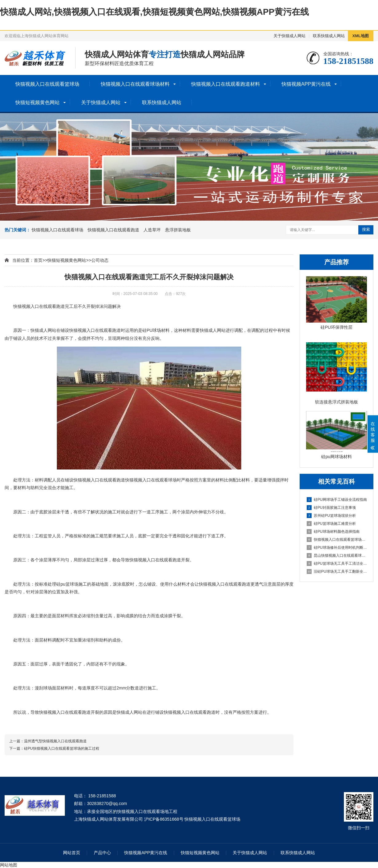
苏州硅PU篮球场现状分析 (331, 516)
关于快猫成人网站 (289, 36)
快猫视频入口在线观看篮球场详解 (337, 540)
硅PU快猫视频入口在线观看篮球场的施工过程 (62, 748)
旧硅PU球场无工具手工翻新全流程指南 (337, 571)
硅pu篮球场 (67, 584)
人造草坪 (152, 230)
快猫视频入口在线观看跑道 (113, 230)
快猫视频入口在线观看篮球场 (47, 84)
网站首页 (72, 853)
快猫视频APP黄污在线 (306, 84)
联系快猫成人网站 (329, 36)
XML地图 (361, 36)
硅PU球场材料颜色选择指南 (333, 532)
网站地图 (9, 865)
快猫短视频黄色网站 (37, 102)
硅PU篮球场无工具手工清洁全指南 (337, 564)
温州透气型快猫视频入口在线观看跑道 (55, 741)
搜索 (366, 229)
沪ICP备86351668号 (164, 819)
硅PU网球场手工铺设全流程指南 (337, 500)
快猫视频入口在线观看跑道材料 (226, 84)
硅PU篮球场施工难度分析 (331, 524)
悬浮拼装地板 (178, 230)
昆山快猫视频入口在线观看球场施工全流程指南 (337, 556)
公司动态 (100, 260)
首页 (38, 260)
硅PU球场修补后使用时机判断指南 (337, 548)
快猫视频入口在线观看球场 (57, 230)
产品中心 (102, 853)
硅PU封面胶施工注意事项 (331, 508)
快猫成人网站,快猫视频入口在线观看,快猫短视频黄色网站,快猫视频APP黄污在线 (154, 12)
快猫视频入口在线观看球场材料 (135, 84)
